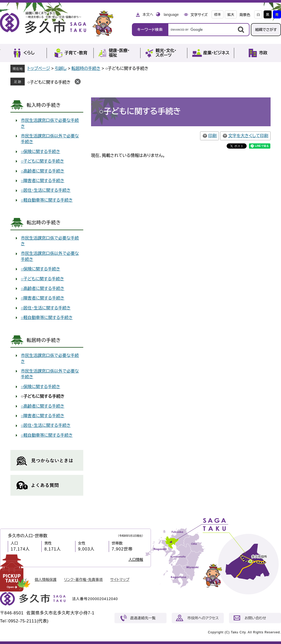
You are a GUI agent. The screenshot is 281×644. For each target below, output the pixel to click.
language (171, 15)
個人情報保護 (46, 580)
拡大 (231, 15)
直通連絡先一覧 (143, 618)
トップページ (39, 68)
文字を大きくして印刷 (248, 136)
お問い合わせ (255, 618)
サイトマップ (120, 580)
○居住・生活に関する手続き (46, 190)
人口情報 (136, 560)
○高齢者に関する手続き (43, 171)
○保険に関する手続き (40, 152)
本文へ (148, 15)
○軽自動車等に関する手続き (47, 200)
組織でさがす (266, 30)
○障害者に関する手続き (43, 181)
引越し (61, 68)
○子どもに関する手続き (49, 82)
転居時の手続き (86, 68)
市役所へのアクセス (203, 618)
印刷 (212, 136)
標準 (218, 15)
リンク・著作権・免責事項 (83, 580)
